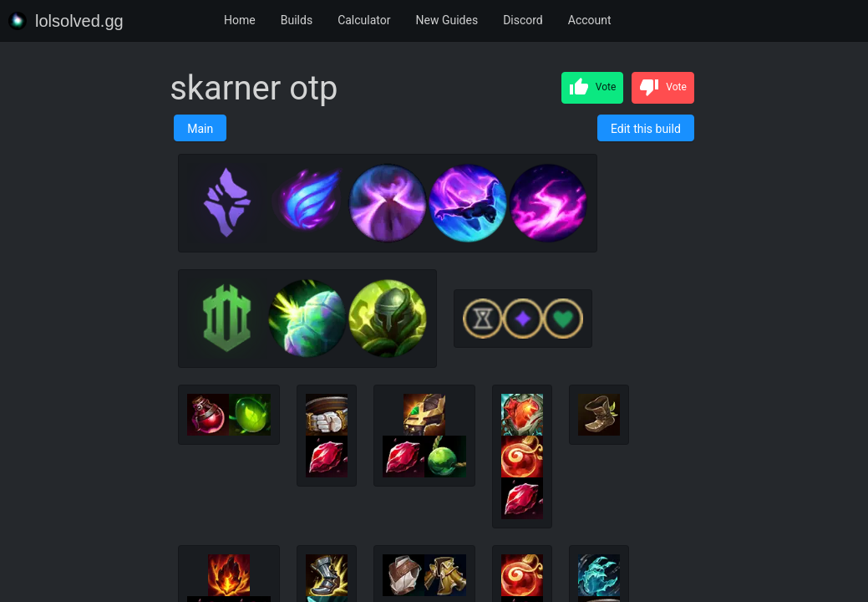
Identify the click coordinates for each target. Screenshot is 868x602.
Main (200, 129)
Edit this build (646, 129)
